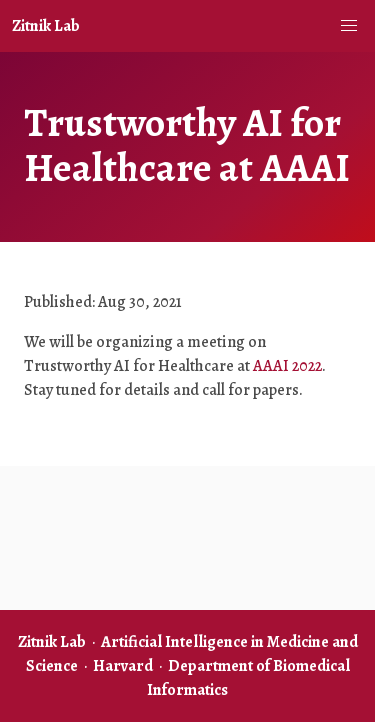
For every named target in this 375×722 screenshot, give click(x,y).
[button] (349, 26)
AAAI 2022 (287, 366)
